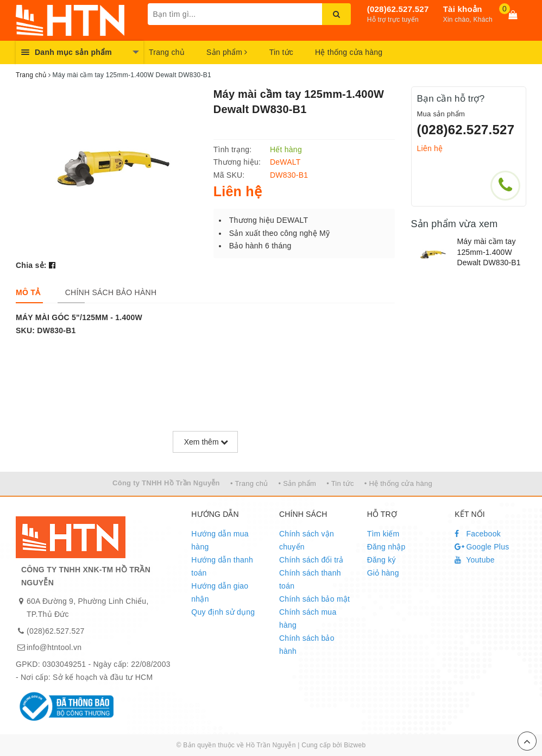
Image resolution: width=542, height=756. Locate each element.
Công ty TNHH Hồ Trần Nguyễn (166, 483)
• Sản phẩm (297, 483)
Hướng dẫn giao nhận (220, 592)
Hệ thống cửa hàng (349, 52)
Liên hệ (430, 148)
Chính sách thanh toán (310, 579)
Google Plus (482, 547)
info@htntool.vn (54, 647)
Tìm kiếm (383, 534)
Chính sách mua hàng (308, 618)
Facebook (478, 534)
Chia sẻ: (31, 265)
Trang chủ (167, 52)
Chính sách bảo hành (307, 645)
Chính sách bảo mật (314, 599)
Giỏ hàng (383, 573)
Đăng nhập (386, 547)
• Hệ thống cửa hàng (398, 483)
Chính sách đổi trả (311, 560)
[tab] (28, 292)
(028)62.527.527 (398, 9)
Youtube (475, 560)
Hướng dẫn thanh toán (222, 566)
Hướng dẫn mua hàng (220, 540)
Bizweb (355, 745)
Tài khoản (463, 9)
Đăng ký (382, 560)
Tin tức (281, 52)
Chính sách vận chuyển (307, 540)
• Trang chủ (249, 483)
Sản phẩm (227, 52)
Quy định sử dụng (223, 612)
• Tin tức (340, 483)
